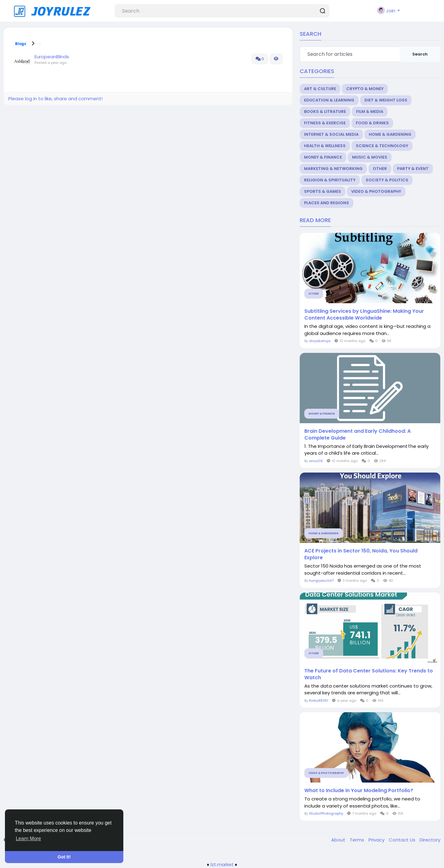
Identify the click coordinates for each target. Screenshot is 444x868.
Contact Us (403, 840)
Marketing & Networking (333, 169)
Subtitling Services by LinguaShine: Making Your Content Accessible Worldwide (364, 315)
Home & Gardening (390, 134)
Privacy (377, 840)
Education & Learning (329, 100)
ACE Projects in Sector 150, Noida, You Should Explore (361, 554)
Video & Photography (376, 191)
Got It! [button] (64, 857)
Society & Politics (387, 180)
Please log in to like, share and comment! (55, 99)
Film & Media (370, 112)
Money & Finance (323, 157)
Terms (358, 840)
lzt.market (222, 864)
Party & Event (413, 169)
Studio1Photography (326, 813)
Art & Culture (320, 89)
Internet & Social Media (331, 134)
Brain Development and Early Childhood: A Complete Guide (358, 435)
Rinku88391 (319, 701)
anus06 (316, 461)
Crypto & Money (365, 89)
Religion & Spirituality (330, 180)
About (339, 840)
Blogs (21, 44)
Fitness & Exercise (325, 123)
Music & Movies (370, 157)
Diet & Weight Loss (386, 100)
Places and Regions (327, 203)
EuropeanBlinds (52, 57)
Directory (430, 840)
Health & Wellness (325, 146)
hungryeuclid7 (321, 581)
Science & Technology (382, 146)
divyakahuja (320, 341)
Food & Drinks (372, 123)
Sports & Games (323, 191)
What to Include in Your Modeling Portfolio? (359, 791)
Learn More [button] (28, 839)
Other (380, 169)
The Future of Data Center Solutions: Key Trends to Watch (369, 674)
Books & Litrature (325, 112)
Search (420, 54)
